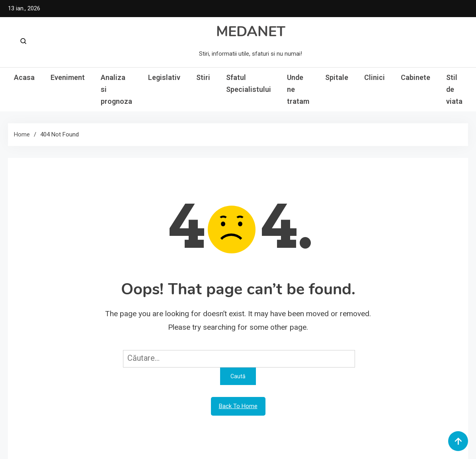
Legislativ (164, 77)
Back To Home (238, 406)
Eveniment (68, 77)
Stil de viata (454, 89)
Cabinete (416, 77)
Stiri (203, 77)
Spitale (337, 77)
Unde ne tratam (298, 89)
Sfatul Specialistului (249, 83)
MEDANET (251, 32)
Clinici (375, 77)
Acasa (24, 77)
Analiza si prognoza (116, 89)
